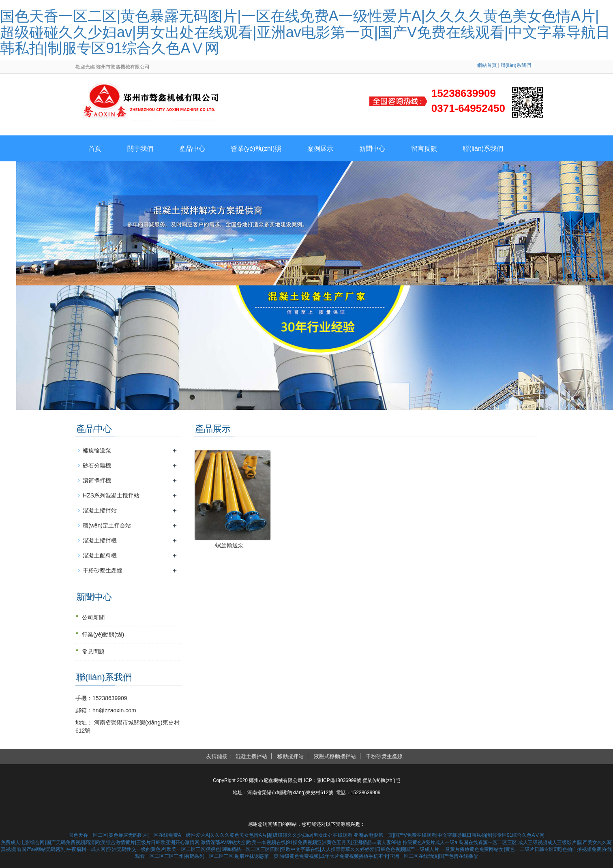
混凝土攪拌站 (100, 510)
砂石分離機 (97, 465)
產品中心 (192, 149)
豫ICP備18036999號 (339, 780)
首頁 (95, 149)
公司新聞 (93, 617)
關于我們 (140, 149)
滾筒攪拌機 (97, 480)
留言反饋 (424, 149)
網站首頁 (487, 65)
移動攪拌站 (290, 756)
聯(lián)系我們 (516, 65)
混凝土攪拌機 (100, 540)
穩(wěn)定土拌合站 (107, 525)
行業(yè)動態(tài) (103, 634)
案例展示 (320, 149)
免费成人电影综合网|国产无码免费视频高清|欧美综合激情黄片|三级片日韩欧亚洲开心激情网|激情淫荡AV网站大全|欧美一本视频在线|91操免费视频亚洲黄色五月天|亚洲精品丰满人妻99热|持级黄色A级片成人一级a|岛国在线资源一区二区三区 (259, 842)
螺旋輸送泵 (229, 545)
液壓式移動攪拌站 (335, 756)
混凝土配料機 (100, 555)
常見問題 (93, 652)
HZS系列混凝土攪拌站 (111, 495)
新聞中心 (372, 149)
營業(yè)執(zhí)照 (256, 149)
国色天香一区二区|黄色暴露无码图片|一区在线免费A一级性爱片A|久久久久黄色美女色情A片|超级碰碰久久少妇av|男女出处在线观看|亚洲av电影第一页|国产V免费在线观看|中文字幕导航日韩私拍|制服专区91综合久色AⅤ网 (305, 32)
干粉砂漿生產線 (103, 570)
